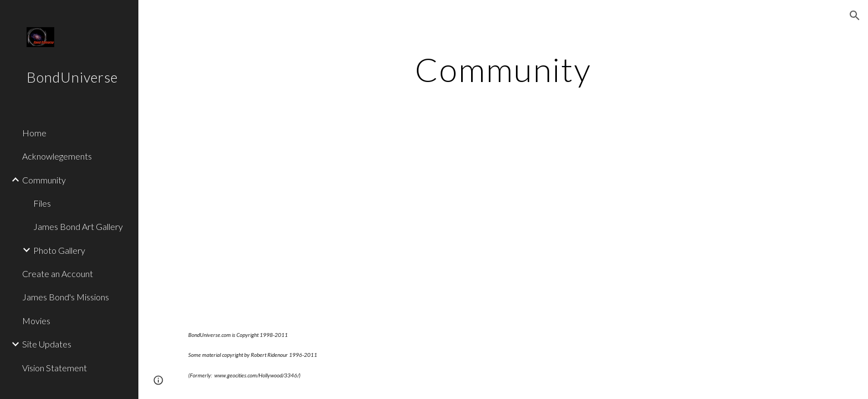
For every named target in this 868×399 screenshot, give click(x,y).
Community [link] (44, 180)
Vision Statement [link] (55, 368)
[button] (855, 16)
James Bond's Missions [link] (66, 297)
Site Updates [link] (47, 344)
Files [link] (42, 203)
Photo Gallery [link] (59, 250)
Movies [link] (36, 321)
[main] (503, 69)
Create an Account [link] (58, 273)
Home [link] (34, 133)
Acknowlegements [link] (57, 156)
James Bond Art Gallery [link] (78, 226)
